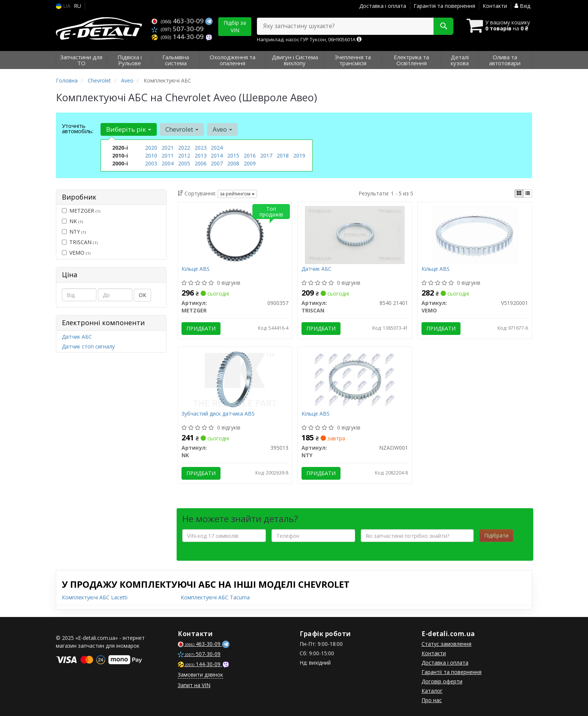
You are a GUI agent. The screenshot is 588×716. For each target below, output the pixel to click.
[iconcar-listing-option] (528, 194)
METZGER (81, 211)
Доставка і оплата (383, 6)
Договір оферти (442, 681)
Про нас (432, 700)
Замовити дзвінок (200, 675)
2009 (250, 163)
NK (72, 221)
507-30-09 (178, 29)
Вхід (522, 6)
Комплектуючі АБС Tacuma (215, 597)
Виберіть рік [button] (129, 129)
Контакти (495, 6)
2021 (168, 148)
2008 (233, 163)
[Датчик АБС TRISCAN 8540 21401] (355, 234)
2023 (201, 148)
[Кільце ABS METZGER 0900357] (235, 234)
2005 (184, 163)
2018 (283, 155)
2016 (250, 155)
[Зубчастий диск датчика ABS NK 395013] (235, 379)
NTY (74, 232)
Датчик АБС (77, 337)
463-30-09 (178, 21)
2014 (217, 155)
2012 (184, 155)
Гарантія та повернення (444, 6)
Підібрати (496, 535)
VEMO (76, 253)
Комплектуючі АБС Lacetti (95, 597)
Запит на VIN (194, 685)
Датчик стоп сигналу (88, 346)
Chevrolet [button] (182, 129)
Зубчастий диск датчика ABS (218, 414)
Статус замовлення (446, 644)
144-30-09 (178, 37)
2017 (266, 155)
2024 (217, 148)
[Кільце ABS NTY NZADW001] (355, 379)
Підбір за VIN (235, 26)
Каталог (432, 691)
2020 (151, 148)
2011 (168, 155)
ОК (142, 295)
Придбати (201, 328)
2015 (233, 155)
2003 (151, 163)
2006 (201, 163)
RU (77, 6)
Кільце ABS (196, 269)
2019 (299, 155)
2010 (151, 155)
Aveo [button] (222, 129)
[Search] (443, 26)
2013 (201, 155)
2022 (184, 148)
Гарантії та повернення (451, 672)
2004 (168, 163)
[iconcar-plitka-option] (519, 194)
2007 (217, 163)
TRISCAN (80, 242)
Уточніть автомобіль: (78, 128)
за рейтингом (237, 194)
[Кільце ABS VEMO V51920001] (475, 234)
